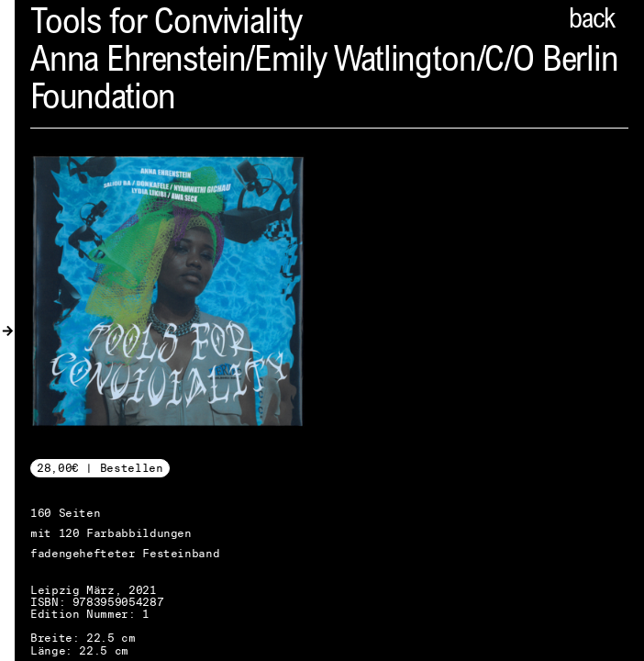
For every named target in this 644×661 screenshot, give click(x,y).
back (592, 21)
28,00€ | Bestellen (100, 468)
